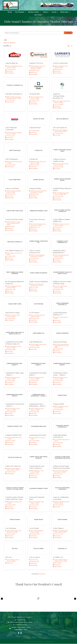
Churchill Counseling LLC (14, 94)
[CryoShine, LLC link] (62, 549)
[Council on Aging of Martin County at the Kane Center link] (15, 489)
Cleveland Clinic (35, 94)
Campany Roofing (35, 188)
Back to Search (10, 43)
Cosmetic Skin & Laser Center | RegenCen (37, 467)
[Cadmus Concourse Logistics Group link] (62, 151)
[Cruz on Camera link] (39, 549)
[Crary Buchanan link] (15, 520)
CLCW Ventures (34, 313)
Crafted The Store (35, 128)
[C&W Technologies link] (15, 151)
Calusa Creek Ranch (12, 188)
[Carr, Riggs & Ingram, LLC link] (15, 242)
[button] (69, 46)
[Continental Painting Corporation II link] (62, 427)
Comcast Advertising (60, 342)
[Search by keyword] (34, 33)
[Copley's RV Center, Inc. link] (15, 458)
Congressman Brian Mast (38, 435)
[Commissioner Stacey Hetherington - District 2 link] (39, 395)
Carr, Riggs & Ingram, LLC (14, 251)
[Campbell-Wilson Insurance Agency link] (62, 180)
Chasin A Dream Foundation (38, 282)
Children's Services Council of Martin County (62, 283)
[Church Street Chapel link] (15, 304)
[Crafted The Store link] (39, 119)
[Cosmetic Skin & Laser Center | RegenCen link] (39, 458)
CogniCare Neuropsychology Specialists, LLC (59, 96)
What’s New (64, 12)
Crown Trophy (34, 528)
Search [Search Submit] (68, 33)
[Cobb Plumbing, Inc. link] (38, 333)
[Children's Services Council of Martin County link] (62, 273)
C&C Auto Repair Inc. (60, 128)
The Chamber (19, 12)
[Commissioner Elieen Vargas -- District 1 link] (62, 364)
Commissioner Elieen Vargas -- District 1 (60, 374)
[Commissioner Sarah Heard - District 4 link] (15, 395)
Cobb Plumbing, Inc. (36, 342)
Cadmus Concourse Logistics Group (59, 160)
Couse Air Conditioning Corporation (61, 498)
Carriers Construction (60, 63)
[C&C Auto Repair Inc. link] (62, 119)
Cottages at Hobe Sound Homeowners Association (61, 467)
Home (10, 12)
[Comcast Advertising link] (62, 333)
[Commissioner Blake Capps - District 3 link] (15, 364)
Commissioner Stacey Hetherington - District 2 (37, 405)
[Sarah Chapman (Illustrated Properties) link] (15, 273)
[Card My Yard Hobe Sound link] (15, 211)
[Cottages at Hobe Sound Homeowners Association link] (62, 458)
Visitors (45, 12)
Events (54, 12)
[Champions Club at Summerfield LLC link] (62, 242)
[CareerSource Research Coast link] (39, 211)
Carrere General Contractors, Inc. (35, 252)
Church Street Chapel (12, 313)
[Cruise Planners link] (62, 520)
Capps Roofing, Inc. (12, 63)
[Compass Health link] (62, 395)
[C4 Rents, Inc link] (39, 151)
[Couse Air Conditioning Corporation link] (62, 489)
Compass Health (58, 404)
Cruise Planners (58, 528)
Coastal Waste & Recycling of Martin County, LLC (14, 343)
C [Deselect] (5, 40)
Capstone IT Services (36, 63)
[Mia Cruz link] (15, 549)
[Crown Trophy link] (39, 520)
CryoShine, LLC (58, 557)
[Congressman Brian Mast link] (39, 427)
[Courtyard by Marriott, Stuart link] (39, 489)
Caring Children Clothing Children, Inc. (61, 221)
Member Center (33, 12)
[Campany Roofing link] (38, 180)
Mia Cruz (8, 557)
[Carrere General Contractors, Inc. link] (39, 242)
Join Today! (38, 15)
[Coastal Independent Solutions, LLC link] (62, 304)
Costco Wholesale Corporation (11, 129)
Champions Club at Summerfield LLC (59, 252)
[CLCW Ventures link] (38, 304)
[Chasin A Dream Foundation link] (39, 273)
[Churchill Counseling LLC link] (15, 85)
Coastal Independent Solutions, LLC (60, 314)
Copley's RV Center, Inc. (13, 466)
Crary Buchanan (11, 528)
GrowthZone (42, 574)
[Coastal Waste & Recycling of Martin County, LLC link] (15, 333)
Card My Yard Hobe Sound (14, 220)
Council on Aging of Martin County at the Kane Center (14, 498)
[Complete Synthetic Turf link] (15, 427)
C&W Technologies (12, 159)
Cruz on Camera (35, 557)
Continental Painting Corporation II (60, 436)
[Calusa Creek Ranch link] (15, 180)
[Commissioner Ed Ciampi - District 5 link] (39, 364)
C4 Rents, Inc (33, 159)
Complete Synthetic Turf (13, 435)
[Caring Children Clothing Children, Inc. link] (62, 211)
